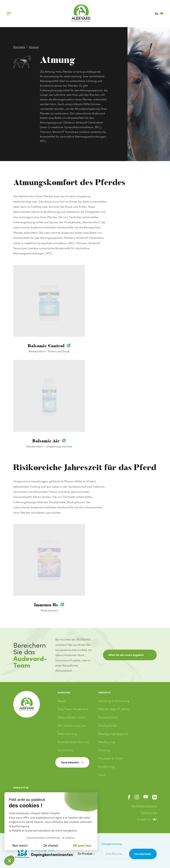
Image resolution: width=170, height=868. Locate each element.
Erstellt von (147, 819)
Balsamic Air (47, 441)
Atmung (34, 47)
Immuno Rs (47, 605)
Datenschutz (149, 812)
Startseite (19, 47)
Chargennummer (112, 844)
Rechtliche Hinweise (144, 806)
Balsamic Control (47, 346)
